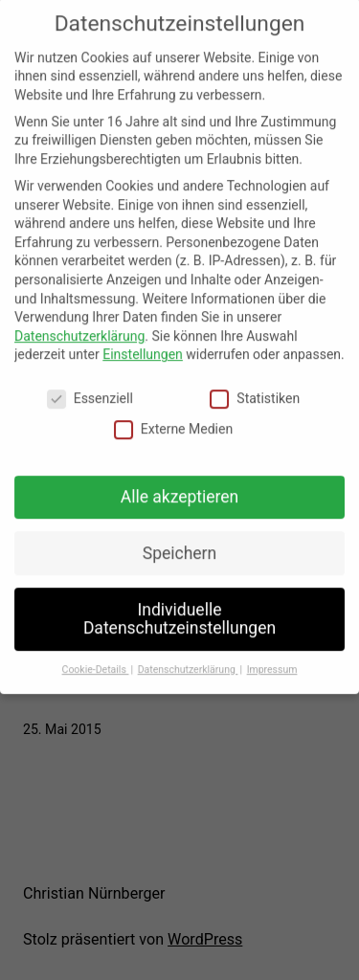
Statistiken (255, 388)
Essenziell (90, 388)
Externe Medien (173, 418)
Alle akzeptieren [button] (180, 485)
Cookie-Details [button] (96, 658)
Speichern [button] (179, 542)
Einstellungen (143, 344)
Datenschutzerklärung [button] (188, 658)
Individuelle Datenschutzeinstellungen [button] (179, 608)
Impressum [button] (272, 658)
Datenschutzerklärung (79, 324)
